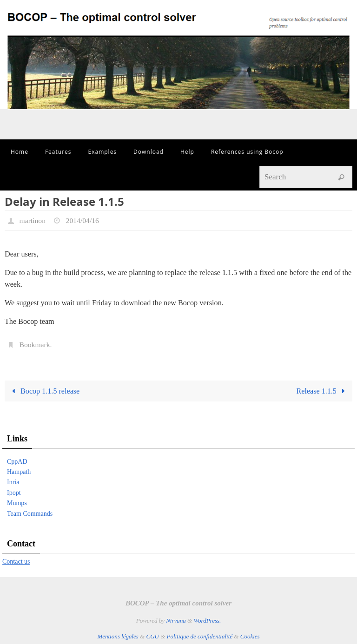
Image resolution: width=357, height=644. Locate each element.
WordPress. (207, 621)
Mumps (17, 503)
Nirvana (176, 621)
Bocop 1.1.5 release (44, 391)
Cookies (250, 636)
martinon (33, 220)
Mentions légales (118, 636)
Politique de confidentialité (200, 636)
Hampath (19, 472)
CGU (152, 636)
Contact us (16, 562)
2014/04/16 (83, 220)
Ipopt (14, 493)
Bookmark (35, 345)
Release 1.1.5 (322, 391)
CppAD (17, 462)
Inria (13, 482)
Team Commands (30, 514)
